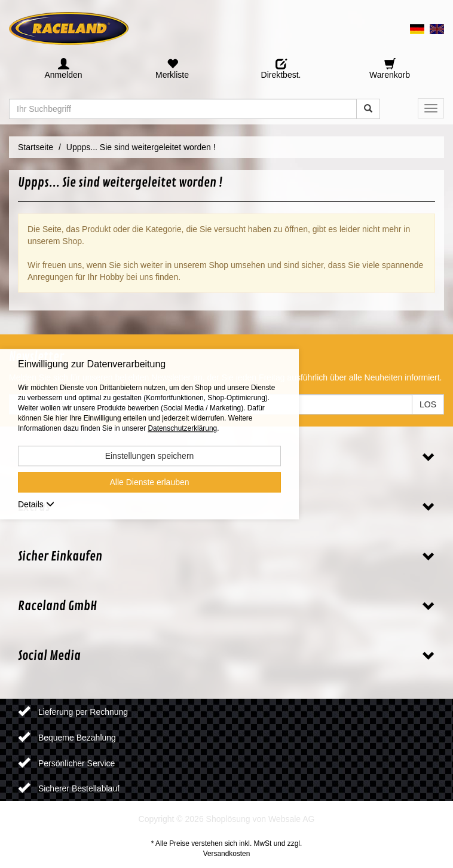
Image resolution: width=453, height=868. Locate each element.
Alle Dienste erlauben (149, 482)
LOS (428, 404)
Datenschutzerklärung (182, 428)
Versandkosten (227, 854)
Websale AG (292, 819)
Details (36, 504)
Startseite (36, 147)
